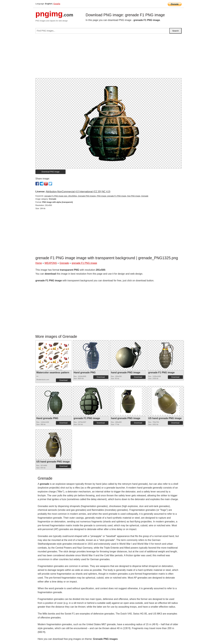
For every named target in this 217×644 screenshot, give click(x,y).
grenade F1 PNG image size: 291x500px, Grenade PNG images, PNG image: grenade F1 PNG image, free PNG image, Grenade (96, 196)
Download (63, 380)
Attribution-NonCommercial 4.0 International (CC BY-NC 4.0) (78, 192)
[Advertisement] (108, 57)
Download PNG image (51, 172)
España (57, 4)
